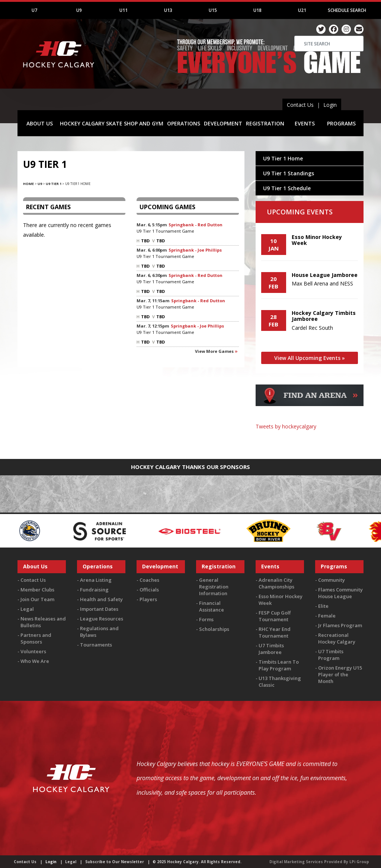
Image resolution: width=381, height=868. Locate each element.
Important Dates (99, 609)
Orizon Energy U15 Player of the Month (340, 674)
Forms (206, 619)
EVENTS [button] (305, 123)
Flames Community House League (340, 593)
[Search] (329, 44)
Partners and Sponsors (36, 638)
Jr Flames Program (340, 625)
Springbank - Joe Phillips (195, 250)
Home (28, 184)
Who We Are (35, 661)
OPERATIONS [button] (184, 123)
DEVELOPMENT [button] (223, 123)
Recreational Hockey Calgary (337, 638)
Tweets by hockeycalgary (286, 426)
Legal (27, 609)
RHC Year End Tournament (275, 632)
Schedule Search (347, 10)
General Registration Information (214, 587)
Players (148, 599)
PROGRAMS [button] (341, 123)
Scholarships (214, 629)
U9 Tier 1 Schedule (287, 188)
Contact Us (300, 105)
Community (332, 580)
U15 (213, 10)
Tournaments (96, 645)
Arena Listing (96, 580)
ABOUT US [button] (40, 123)
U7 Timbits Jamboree (271, 649)
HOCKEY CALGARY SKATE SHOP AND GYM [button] (112, 123)
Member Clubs (37, 590)
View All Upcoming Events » (310, 358)
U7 (34, 10)
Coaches (149, 580)
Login (330, 105)
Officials (149, 590)
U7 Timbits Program (331, 655)
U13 (168, 10)
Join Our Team (37, 599)
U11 (124, 10)
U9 (79, 10)
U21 (302, 10)
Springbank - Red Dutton (196, 225)
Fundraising (94, 590)
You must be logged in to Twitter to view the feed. (309, 441)
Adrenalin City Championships (276, 583)
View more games (214, 351)
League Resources (102, 619)
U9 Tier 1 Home (283, 158)
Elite (323, 606)
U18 (257, 10)
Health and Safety (101, 599)
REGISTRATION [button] (265, 123)
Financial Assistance (212, 606)
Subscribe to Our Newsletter (115, 862)
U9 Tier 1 (54, 184)
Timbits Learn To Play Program (279, 665)
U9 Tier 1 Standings (289, 173)
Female (327, 616)
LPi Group (359, 862)
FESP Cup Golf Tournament (275, 616)
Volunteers (33, 651)
